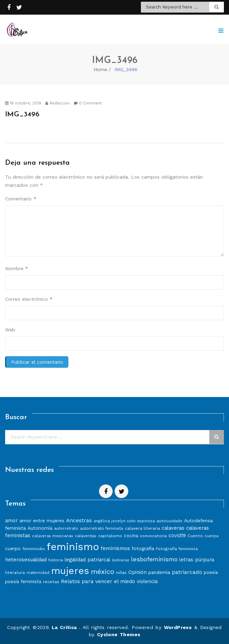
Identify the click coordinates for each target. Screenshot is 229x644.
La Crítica (65, 627)
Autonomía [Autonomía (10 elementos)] (40, 528)
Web (10, 330)
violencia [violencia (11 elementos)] (147, 581)
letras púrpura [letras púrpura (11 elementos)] (197, 560)
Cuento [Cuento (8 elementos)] (195, 536)
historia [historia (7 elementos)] (56, 560)
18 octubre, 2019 (23, 103)
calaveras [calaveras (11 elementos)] (173, 528)
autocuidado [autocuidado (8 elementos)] (169, 521)
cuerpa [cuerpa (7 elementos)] (211, 536)
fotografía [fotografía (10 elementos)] (143, 548)
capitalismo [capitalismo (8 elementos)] (110, 536)
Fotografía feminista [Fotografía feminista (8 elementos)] (177, 549)
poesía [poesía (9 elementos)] (211, 572)
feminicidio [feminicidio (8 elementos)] (34, 549)
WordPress (178, 627)
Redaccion (58, 103)
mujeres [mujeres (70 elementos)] (70, 571)
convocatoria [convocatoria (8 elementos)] (153, 536)
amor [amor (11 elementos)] (11, 521)
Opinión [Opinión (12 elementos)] (137, 572)
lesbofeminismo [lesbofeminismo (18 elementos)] (154, 559)
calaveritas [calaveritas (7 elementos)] (86, 536)
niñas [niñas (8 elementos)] (121, 572)
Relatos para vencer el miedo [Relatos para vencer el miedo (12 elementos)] (98, 581)
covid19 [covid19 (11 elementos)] (177, 535)
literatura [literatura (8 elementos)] (15, 572)
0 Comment (88, 103)
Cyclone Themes (119, 634)
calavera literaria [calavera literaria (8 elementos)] (142, 528)
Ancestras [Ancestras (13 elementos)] (79, 520)
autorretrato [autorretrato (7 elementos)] (66, 528)
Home (100, 69)
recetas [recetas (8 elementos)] (51, 582)
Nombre (17, 268)
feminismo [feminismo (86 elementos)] (73, 547)
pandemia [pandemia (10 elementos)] (159, 572)
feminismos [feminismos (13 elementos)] (115, 548)
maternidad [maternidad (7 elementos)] (38, 573)
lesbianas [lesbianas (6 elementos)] (121, 560)
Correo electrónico (29, 299)
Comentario (21, 199)
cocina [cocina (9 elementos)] (131, 536)
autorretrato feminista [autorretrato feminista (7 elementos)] (102, 528)
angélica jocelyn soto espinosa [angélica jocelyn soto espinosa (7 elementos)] (124, 521)
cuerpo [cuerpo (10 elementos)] (13, 548)
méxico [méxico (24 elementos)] (103, 572)
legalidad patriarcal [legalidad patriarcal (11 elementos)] (87, 560)
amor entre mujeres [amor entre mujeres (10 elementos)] (42, 521)
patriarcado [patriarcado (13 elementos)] (187, 572)
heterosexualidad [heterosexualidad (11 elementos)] (26, 560)
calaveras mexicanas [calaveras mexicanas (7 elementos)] (53, 536)
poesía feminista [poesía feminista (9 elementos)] (23, 582)
